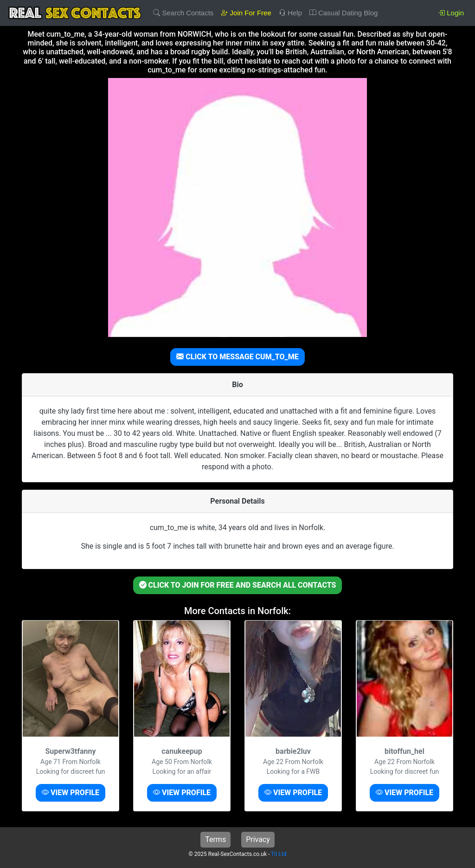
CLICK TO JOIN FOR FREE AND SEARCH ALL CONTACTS (238, 585)
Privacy (258, 839)
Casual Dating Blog (344, 13)
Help (290, 13)
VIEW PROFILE (71, 793)
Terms (215, 839)
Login (451, 13)
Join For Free (246, 13)
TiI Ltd (279, 854)
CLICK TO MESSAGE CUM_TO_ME (237, 357)
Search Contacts (183, 13)
